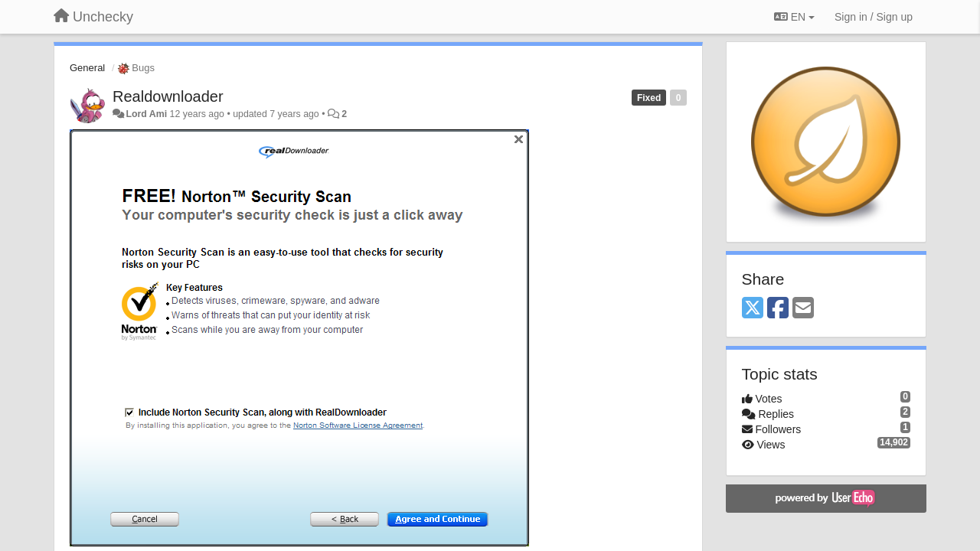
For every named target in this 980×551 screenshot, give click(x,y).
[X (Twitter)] (753, 309)
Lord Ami (146, 114)
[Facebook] (778, 309)
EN (794, 17)
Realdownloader (168, 96)
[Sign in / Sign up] (874, 17)
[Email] (803, 309)
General (87, 68)
